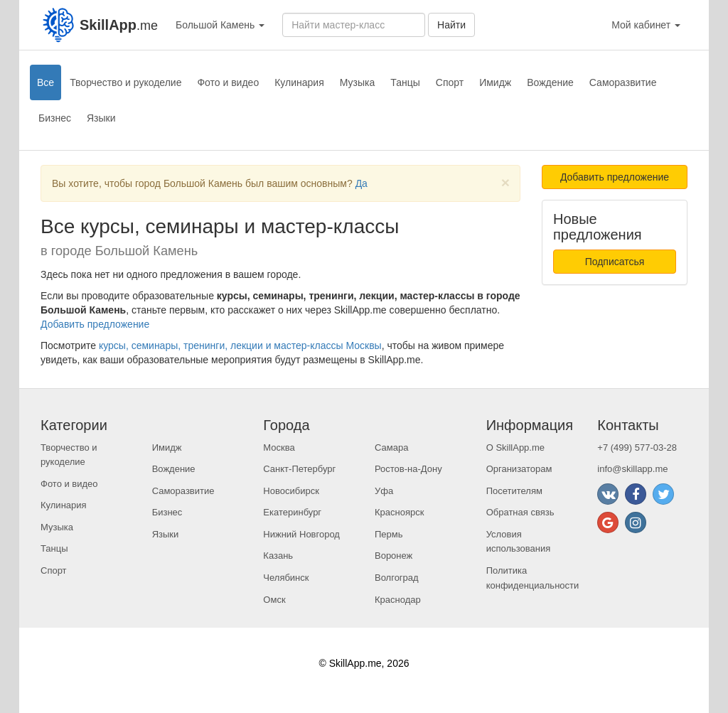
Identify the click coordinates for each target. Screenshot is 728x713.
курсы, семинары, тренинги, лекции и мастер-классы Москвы (240, 345)
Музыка (358, 82)
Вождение (550, 82)
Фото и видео (228, 82)
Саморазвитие (623, 82)
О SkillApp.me (515, 447)
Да (362, 183)
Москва (279, 447)
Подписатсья (615, 262)
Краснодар (398, 600)
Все (45, 82)
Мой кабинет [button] (646, 25)
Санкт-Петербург (299, 469)
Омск (274, 600)
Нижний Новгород (301, 534)
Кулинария (299, 82)
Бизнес (55, 118)
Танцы (405, 82)
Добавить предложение (95, 324)
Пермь (389, 534)
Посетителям (514, 491)
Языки (101, 118)
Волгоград (397, 578)
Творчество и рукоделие (125, 82)
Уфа (384, 491)
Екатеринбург (292, 512)
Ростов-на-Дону (408, 469)
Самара (391, 447)
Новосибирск (291, 491)
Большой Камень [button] (220, 25)
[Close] (505, 182)
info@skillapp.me (632, 469)
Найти (451, 25)
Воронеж (394, 556)
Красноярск (399, 512)
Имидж (495, 82)
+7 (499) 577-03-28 (637, 447)
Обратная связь (520, 512)
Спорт (450, 82)
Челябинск (286, 578)
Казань (278, 556)
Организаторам (519, 469)
